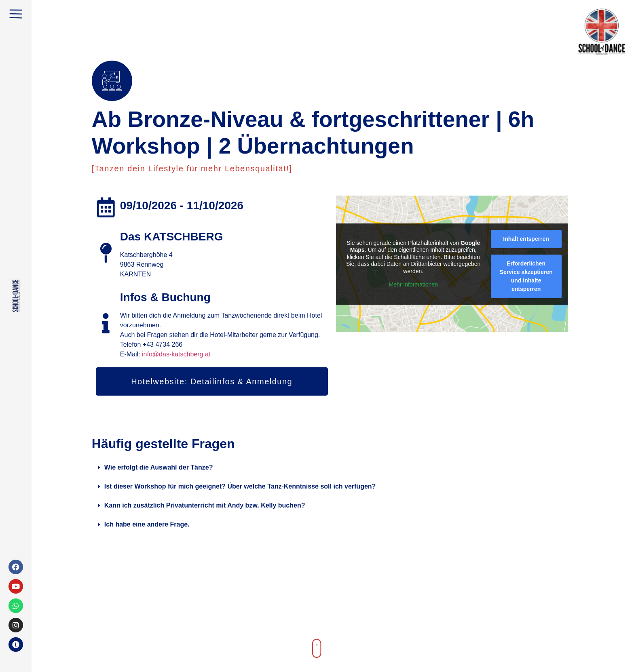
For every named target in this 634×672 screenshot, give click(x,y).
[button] (332, 468)
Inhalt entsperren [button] (526, 239)
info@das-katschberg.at (176, 354)
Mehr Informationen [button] (413, 284)
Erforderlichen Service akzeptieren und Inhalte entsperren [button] (526, 276)
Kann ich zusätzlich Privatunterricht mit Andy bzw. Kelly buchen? (205, 505)
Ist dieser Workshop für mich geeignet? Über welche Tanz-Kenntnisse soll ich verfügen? (240, 486)
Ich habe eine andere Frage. (147, 524)
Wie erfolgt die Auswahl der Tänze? (159, 467)
